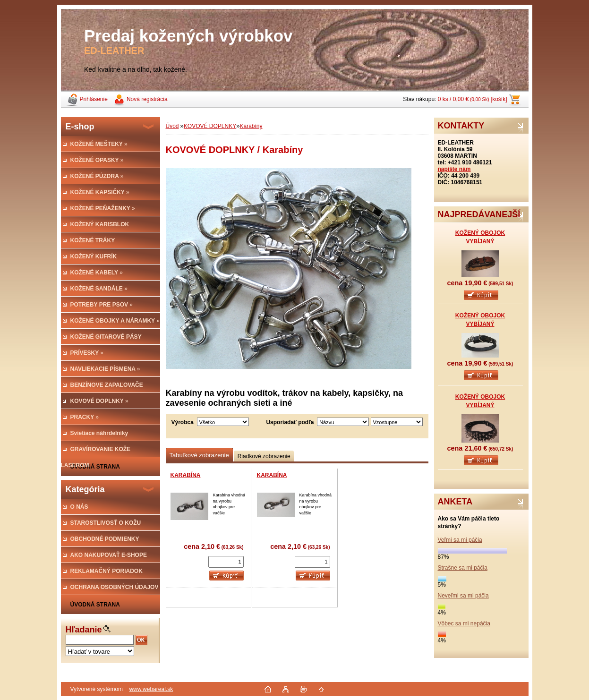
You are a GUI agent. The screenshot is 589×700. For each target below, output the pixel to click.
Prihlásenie (94, 99)
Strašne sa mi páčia (463, 568)
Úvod (172, 126)
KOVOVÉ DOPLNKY (210, 126)
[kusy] (226, 562)
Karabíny (251, 126)
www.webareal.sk (151, 689)
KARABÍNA (186, 475)
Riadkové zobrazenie (264, 456)
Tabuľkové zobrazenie (199, 455)
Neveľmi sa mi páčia (463, 596)
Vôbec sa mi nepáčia (464, 623)
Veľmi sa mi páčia (460, 540)
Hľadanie (84, 630)
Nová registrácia (147, 99)
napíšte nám (454, 169)
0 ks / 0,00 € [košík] (473, 99)
